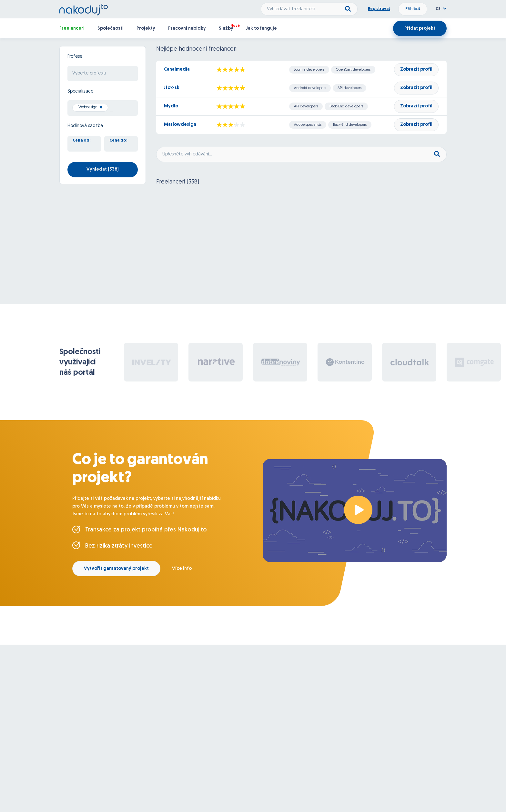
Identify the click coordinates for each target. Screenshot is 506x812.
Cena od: (82, 141)
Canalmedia (177, 69)
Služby (226, 29)
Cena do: (118, 141)
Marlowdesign (180, 125)
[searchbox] (103, 74)
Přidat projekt (420, 29)
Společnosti (111, 29)
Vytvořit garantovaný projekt (116, 569)
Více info (182, 569)
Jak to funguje (262, 29)
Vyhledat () (103, 169)
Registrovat (379, 9)
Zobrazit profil (416, 69)
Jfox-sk (172, 88)
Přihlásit (413, 9)
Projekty (146, 29)
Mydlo (171, 106)
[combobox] (103, 74)
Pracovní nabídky (187, 29)
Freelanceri (72, 29)
